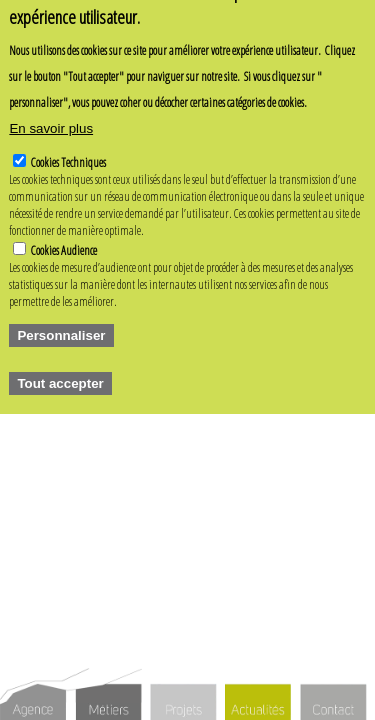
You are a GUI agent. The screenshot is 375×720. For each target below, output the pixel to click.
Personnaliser (61, 321)
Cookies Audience (64, 236)
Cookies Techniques (68, 148)
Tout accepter (60, 369)
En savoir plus (51, 114)
